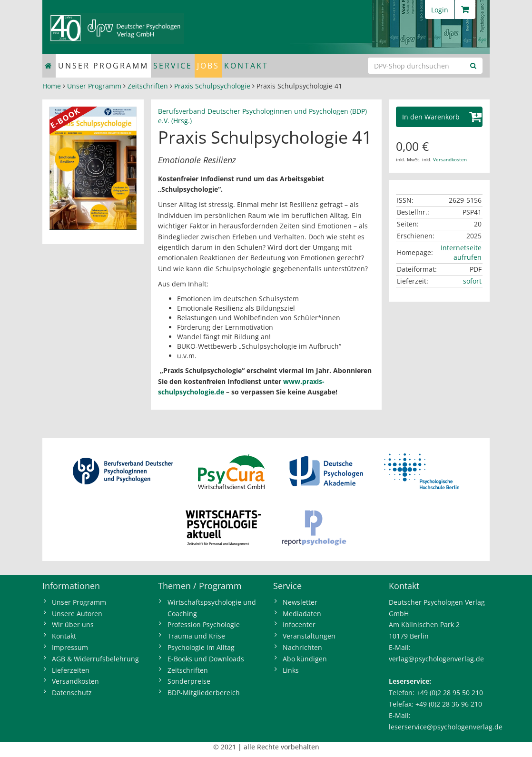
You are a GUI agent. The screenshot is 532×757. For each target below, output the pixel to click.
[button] (439, 117)
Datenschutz (72, 693)
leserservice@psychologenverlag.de (446, 727)
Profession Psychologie (204, 624)
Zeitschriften (148, 86)
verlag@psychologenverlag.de (436, 659)
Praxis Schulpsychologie (212, 86)
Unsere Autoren (77, 614)
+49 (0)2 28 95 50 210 (450, 693)
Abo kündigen (305, 659)
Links (291, 670)
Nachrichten (302, 647)
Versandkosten (450, 159)
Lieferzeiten (71, 670)
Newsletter (300, 602)
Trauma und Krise (196, 636)
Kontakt (246, 66)
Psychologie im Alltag (201, 647)
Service (173, 66)
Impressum (70, 647)
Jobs (208, 66)
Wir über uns (73, 624)
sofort (472, 281)
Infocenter (299, 624)
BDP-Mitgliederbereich (204, 693)
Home (52, 86)
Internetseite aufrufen (461, 252)
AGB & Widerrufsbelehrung (95, 659)
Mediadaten (302, 614)
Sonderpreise (189, 681)
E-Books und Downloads (206, 659)
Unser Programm (103, 66)
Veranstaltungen (309, 636)
